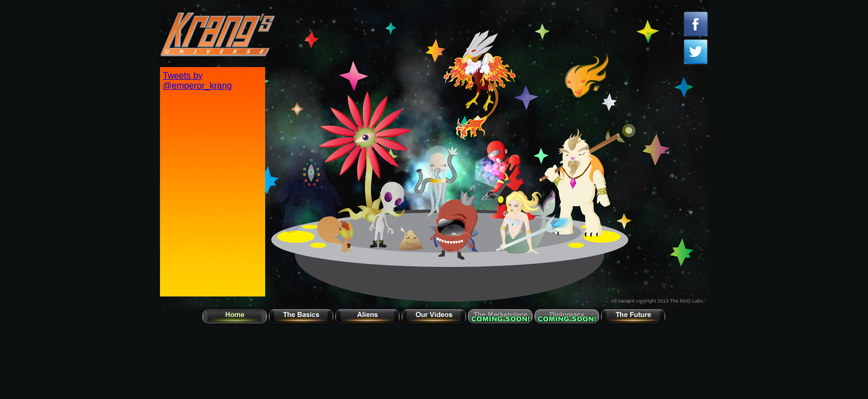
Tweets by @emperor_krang (197, 81)
